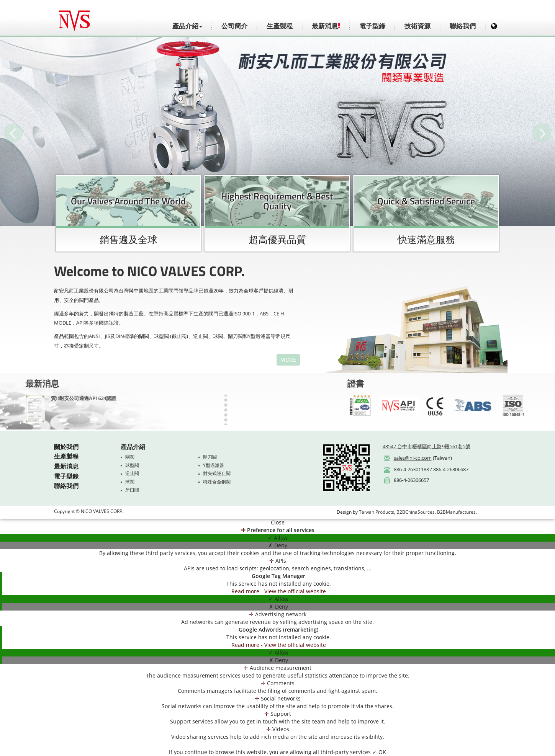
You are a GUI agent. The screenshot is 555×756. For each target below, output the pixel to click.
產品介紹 (133, 447)
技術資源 (417, 26)
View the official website (295, 591)
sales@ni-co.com (413, 458)
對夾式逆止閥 (217, 473)
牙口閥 (132, 490)
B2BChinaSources (416, 512)
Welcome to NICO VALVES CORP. (140, 271)
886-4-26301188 (411, 469)
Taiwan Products (377, 512)
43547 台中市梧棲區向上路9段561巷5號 (426, 446)
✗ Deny (278, 545)
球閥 (130, 482)
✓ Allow (278, 538)
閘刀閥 (210, 457)
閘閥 (130, 457)
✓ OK (379, 752)
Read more (246, 591)
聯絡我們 (463, 26)
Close (278, 522)
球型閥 (132, 465)
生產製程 (280, 26)
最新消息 (326, 26)
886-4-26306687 (451, 469)
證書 (424, 384)
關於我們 (66, 447)
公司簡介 (234, 26)
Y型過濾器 (214, 465)
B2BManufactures (456, 512)
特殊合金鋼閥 (217, 482)
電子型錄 (372, 26)
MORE (279, 360)
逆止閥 (132, 473)
